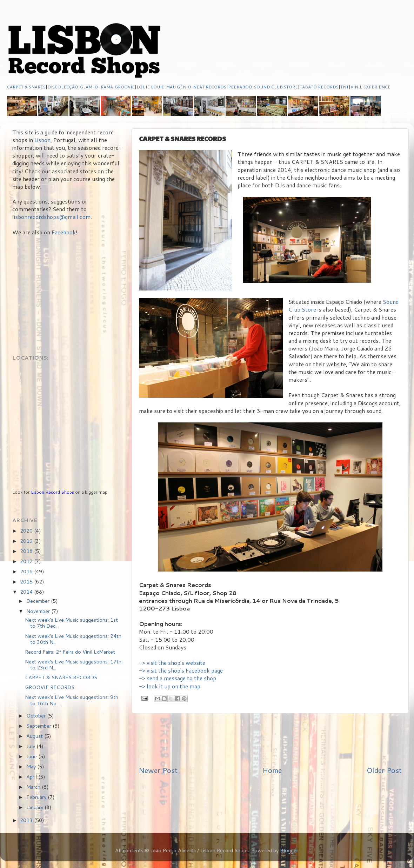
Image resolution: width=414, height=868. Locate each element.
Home (272, 770)
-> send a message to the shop (178, 678)
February (37, 797)
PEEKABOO (240, 87)
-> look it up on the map (170, 686)
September (39, 726)
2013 (27, 820)
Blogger (289, 850)
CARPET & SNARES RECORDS (61, 677)
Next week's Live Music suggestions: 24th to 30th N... (73, 639)
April (32, 777)
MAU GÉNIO (179, 87)
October (37, 716)
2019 (27, 541)
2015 (27, 582)
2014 (27, 592)
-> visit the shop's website (172, 663)
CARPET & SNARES (26, 87)
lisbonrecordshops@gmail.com (51, 217)
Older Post (384, 770)
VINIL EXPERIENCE (370, 87)
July (31, 746)
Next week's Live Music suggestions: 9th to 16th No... (72, 700)
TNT (345, 87)
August (35, 736)
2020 (27, 531)
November (39, 611)
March (34, 787)
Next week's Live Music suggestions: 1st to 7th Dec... (71, 623)
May (32, 766)
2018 (27, 551)
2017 (27, 561)
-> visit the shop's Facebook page (181, 670)
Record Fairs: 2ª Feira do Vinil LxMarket (70, 652)
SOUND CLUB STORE (276, 87)
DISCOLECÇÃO (63, 87)
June (32, 756)
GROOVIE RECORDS (50, 687)
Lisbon (42, 140)
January (35, 807)
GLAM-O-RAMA (96, 87)
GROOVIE (125, 87)
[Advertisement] (270, 739)
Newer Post (158, 770)
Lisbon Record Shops (53, 492)
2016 (27, 571)
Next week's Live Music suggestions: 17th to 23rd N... (73, 665)
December (39, 601)
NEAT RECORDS (210, 87)
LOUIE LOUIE (150, 87)
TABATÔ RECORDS (319, 87)
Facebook (64, 232)
